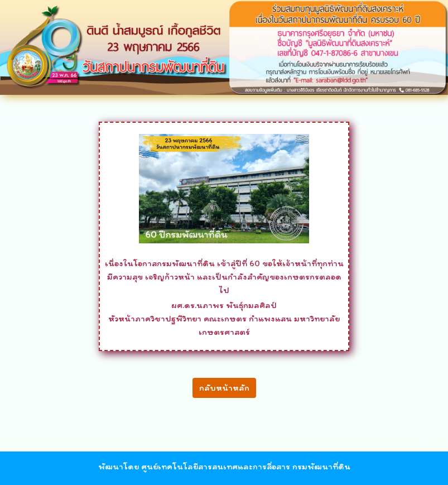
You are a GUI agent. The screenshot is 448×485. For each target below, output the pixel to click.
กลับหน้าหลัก (224, 388)
